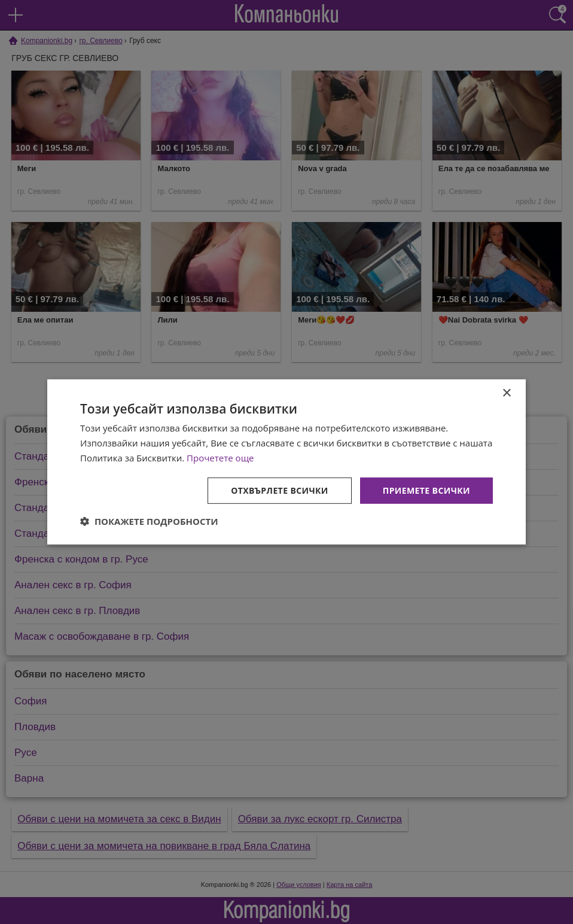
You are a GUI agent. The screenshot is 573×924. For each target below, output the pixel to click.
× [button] (506, 393)
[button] (149, 521)
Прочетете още (220, 458)
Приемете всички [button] (426, 490)
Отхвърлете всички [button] (280, 490)
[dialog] (286, 462)
